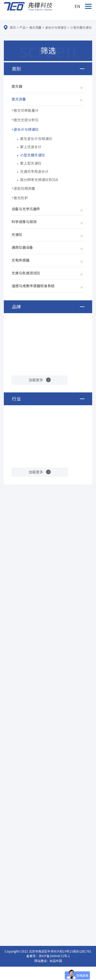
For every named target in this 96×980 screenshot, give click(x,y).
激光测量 (35, 27)
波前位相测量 (24, 189)
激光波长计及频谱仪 (36, 139)
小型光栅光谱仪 (81, 27)
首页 (13, 27)
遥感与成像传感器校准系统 (33, 286)
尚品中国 (56, 961)
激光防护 (21, 198)
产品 (23, 27)
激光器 (17, 86)
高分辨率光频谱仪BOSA (39, 180)
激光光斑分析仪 (26, 120)
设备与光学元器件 (26, 209)
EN (77, 6)
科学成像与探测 (24, 222)
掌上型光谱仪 (31, 163)
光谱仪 (17, 235)
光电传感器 (20, 260)
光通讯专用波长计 (34, 172)
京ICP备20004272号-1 (54, 956)
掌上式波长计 (31, 147)
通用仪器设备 (22, 248)
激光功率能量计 (26, 111)
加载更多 (36, 380)
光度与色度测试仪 (26, 273)
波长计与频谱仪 (56, 27)
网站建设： (42, 961)
